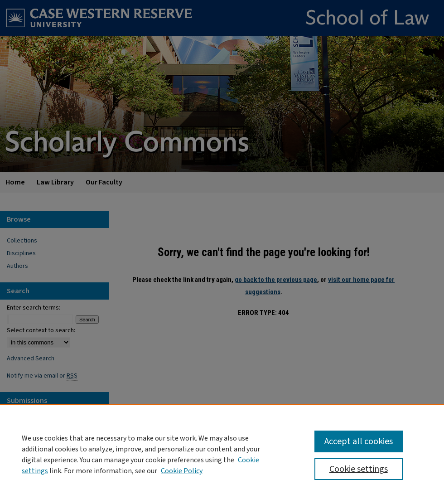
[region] (222, 454)
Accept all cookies (359, 441)
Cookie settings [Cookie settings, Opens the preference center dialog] (359, 469)
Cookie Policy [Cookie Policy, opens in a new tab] (182, 471)
